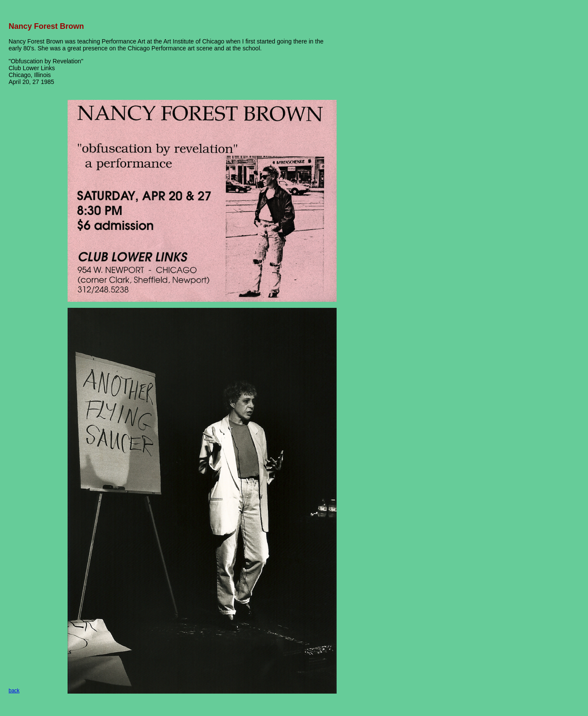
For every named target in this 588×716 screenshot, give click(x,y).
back (14, 691)
